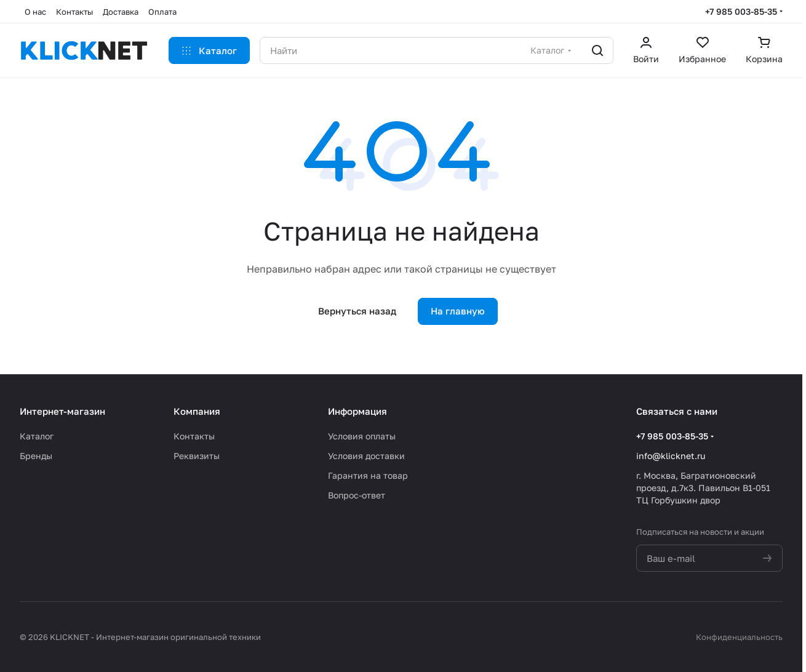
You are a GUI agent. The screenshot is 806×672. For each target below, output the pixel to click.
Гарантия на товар (368, 475)
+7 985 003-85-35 (741, 11)
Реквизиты (197, 456)
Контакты (194, 436)
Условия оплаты (362, 436)
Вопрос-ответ (357, 495)
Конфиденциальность (739, 637)
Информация (357, 411)
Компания (197, 411)
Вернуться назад (357, 311)
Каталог (37, 436)
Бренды (36, 456)
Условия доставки (366, 456)
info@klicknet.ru (671, 456)
